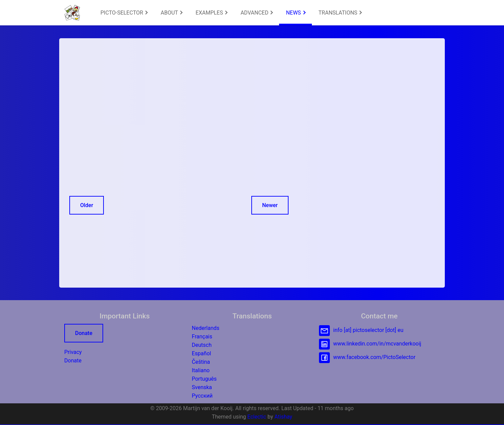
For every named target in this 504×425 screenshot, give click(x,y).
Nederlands (206, 328)
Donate (84, 333)
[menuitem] (124, 13)
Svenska (202, 387)
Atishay (283, 417)
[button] (72, 13)
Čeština (201, 362)
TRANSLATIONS (340, 13)
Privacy (73, 352)
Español (201, 353)
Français (202, 337)
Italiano (201, 370)
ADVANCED (257, 13)
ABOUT (172, 13)
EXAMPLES (211, 13)
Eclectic (257, 417)
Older (87, 205)
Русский (202, 396)
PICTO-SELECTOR (124, 13)
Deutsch (202, 345)
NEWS (296, 13)
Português (204, 379)
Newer (270, 205)
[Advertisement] (180, 96)
